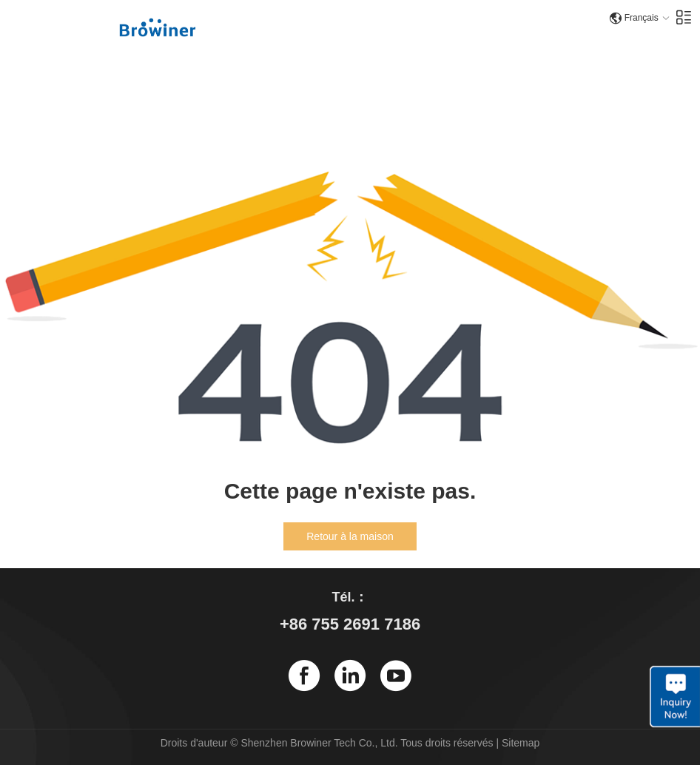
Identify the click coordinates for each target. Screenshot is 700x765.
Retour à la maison (350, 536)
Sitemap (521, 743)
